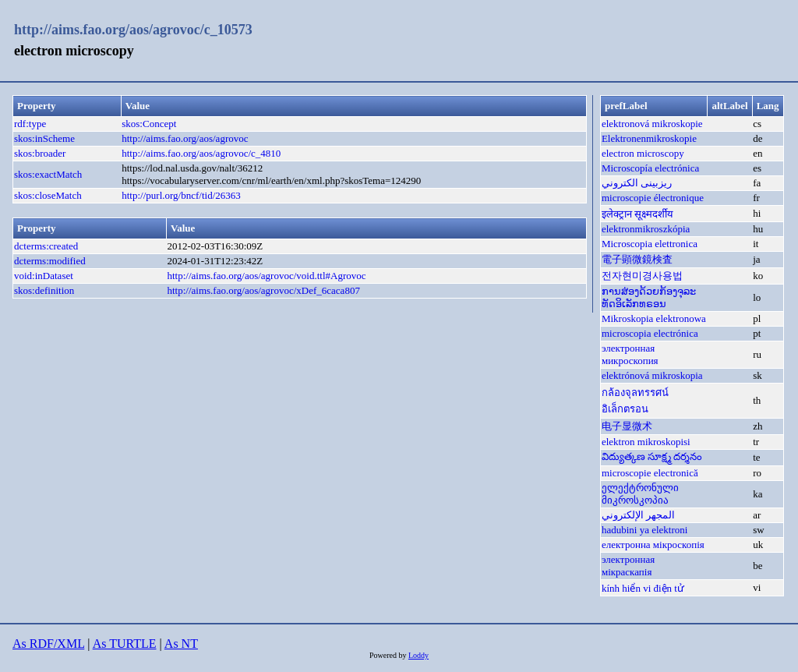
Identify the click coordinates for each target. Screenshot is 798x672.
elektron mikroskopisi (646, 442)
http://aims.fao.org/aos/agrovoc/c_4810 (201, 153)
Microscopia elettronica (650, 244)
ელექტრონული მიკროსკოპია (640, 494)
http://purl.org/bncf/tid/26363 (181, 195)
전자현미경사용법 (642, 276)
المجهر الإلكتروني (638, 515)
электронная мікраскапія (628, 566)
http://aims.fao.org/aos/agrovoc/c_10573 (133, 30)
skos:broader (40, 153)
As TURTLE (125, 644)
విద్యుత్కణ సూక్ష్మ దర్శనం (652, 456)
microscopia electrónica (650, 333)
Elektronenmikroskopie (649, 138)
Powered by (389, 655)
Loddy (418, 655)
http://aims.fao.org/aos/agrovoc (185, 138)
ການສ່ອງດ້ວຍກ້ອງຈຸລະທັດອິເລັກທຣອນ (649, 297)
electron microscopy (643, 153)
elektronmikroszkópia (646, 229)
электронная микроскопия (630, 354)
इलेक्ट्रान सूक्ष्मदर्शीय (637, 214)
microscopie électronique (653, 198)
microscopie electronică (650, 473)
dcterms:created (46, 246)
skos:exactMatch (48, 174)
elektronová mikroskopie (652, 124)
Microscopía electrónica (650, 168)
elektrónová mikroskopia (652, 375)
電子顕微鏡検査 (637, 259)
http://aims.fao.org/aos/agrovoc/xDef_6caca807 (263, 290)
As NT (181, 644)
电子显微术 (627, 426)
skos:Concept (149, 124)
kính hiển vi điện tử (643, 588)
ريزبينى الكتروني (637, 183)
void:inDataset (44, 276)
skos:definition (44, 290)
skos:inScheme (44, 138)
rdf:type (30, 124)
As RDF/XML (48, 644)
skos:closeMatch (48, 195)
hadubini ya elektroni (644, 530)
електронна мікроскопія (653, 545)
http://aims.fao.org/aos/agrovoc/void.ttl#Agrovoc (266, 276)
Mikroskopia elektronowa (654, 318)
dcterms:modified (50, 261)
